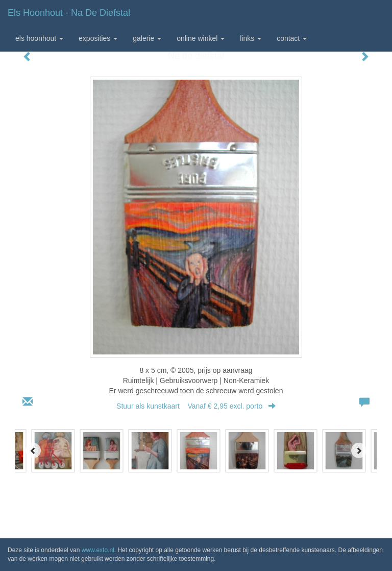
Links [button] (251, 38)
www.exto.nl (98, 550)
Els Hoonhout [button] (39, 38)
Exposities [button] (98, 38)
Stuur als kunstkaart (196, 406)
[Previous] (33, 450)
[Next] (359, 450)
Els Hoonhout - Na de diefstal (69, 13)
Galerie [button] (147, 38)
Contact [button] (292, 38)
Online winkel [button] (201, 38)
